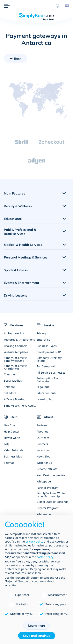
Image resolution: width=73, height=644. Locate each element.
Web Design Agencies (51, 475)
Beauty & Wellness (18, 206)
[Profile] (58, 6)
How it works (12, 438)
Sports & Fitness (16, 270)
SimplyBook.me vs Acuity (20, 405)
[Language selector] (66, 6)
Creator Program (47, 508)
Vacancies (43, 450)
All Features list (14, 333)
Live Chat (10, 425)
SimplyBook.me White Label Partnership (51, 495)
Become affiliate (47, 469)
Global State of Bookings (52, 502)
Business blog (13, 456)
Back (18, 59)
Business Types (47, 346)
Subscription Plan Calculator (48, 380)
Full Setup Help (47, 366)
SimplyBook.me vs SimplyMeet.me (16, 359)
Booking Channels (16, 346)
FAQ (7, 444)
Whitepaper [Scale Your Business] (44, 481)
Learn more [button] (37, 625)
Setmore (9, 387)
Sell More (10, 393)
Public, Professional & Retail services (20, 232)
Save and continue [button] (37, 636)
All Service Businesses (51, 373)
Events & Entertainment (22, 283)
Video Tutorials (14, 450)
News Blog (44, 456)
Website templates (16, 352)
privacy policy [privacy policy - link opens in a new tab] (34, 541)
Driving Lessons (16, 295)
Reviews (42, 425)
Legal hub (43, 387)
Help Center (12, 431)
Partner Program (47, 488)
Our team (43, 438)
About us (42, 431)
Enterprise (43, 340)
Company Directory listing (49, 359)
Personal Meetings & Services (26, 257)
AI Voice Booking (15, 399)
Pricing (41, 333)
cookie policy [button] (45, 557)
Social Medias (13, 381)
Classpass (10, 374)
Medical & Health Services (23, 245)
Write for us (44, 463)
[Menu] (7, 6)
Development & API (49, 352)
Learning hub (45, 399)
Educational (13, 219)
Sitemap (9, 463)
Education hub (46, 393)
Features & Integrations (19, 340)
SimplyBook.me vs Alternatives (16, 367)
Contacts (42, 444)
